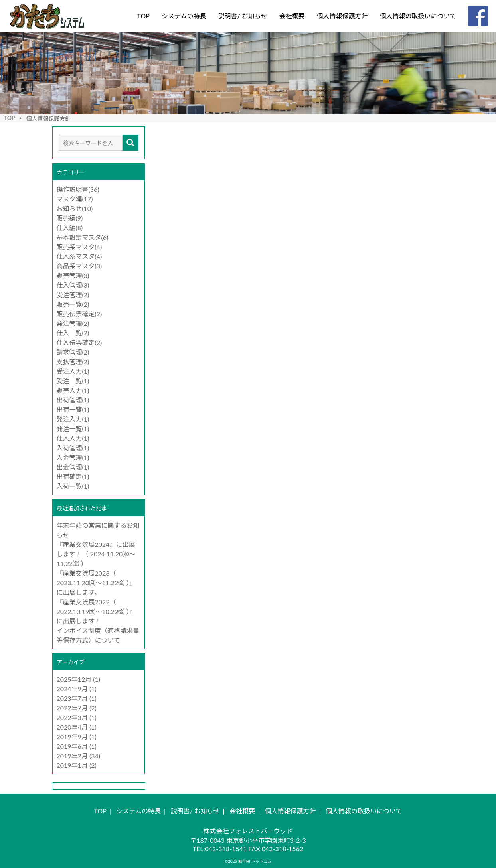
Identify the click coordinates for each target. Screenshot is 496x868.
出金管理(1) (73, 467)
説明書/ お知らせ (242, 16)
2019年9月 (72, 737)
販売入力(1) (73, 390)
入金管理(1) (73, 457)
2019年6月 (72, 746)
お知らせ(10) (75, 208)
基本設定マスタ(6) (83, 237)
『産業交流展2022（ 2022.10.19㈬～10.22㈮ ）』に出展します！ (96, 611)
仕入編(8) (70, 228)
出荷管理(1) (73, 400)
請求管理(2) (73, 352)
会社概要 (292, 16)
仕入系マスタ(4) (79, 256)
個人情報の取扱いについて (418, 16)
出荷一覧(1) (73, 409)
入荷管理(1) (73, 448)
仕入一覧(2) (73, 333)
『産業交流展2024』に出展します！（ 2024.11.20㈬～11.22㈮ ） (96, 554)
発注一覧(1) (73, 429)
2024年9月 (72, 689)
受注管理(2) (73, 295)
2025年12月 (74, 679)
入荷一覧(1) (73, 486)
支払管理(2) (73, 362)
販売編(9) (70, 218)
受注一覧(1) (73, 381)
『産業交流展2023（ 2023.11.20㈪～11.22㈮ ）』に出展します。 (96, 583)
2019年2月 (72, 756)
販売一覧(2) (73, 304)
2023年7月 (72, 698)
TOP (143, 16)
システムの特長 (184, 16)
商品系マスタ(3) (79, 266)
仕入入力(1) (73, 438)
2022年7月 (72, 708)
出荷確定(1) (73, 476)
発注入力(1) (73, 419)
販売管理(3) (73, 275)
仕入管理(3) (73, 285)
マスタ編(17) (75, 199)
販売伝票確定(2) (79, 314)
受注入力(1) (73, 371)
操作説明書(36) (78, 189)
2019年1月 (72, 765)
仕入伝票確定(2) (79, 342)
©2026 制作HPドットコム (248, 861)
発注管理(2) (73, 323)
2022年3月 (72, 717)
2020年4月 (72, 727)
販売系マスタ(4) (79, 247)
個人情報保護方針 (342, 16)
